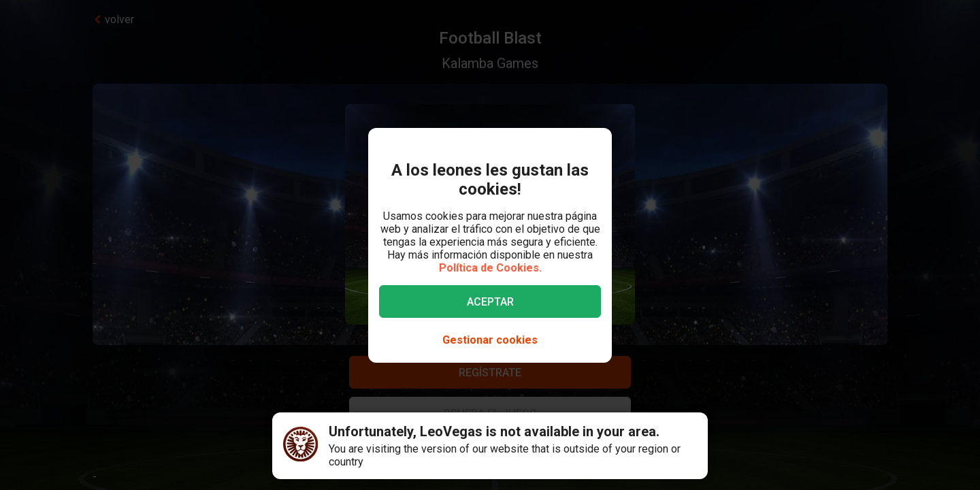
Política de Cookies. (490, 268)
